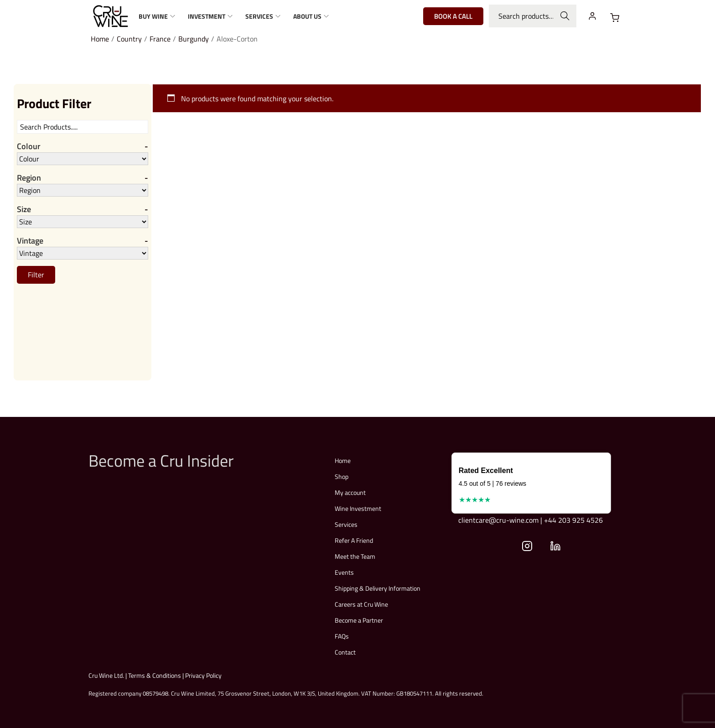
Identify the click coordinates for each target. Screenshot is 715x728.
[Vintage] (83, 253)
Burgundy (194, 39)
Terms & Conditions (155, 675)
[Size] (83, 222)
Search (565, 16)
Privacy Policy (203, 675)
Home (100, 39)
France (160, 39)
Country (129, 39)
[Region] (83, 190)
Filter (36, 275)
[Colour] (83, 159)
